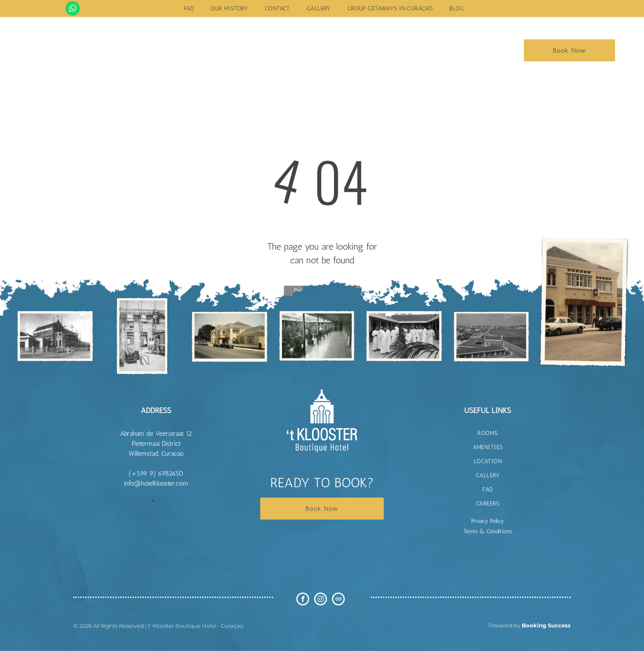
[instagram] (321, 600)
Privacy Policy (488, 521)
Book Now (569, 50)
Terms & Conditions (488, 531)
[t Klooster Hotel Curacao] (55, 336)
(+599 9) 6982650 (156, 473)
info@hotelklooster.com (156, 483)
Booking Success (546, 625)
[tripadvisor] (338, 600)
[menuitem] (189, 9)
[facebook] (303, 600)
